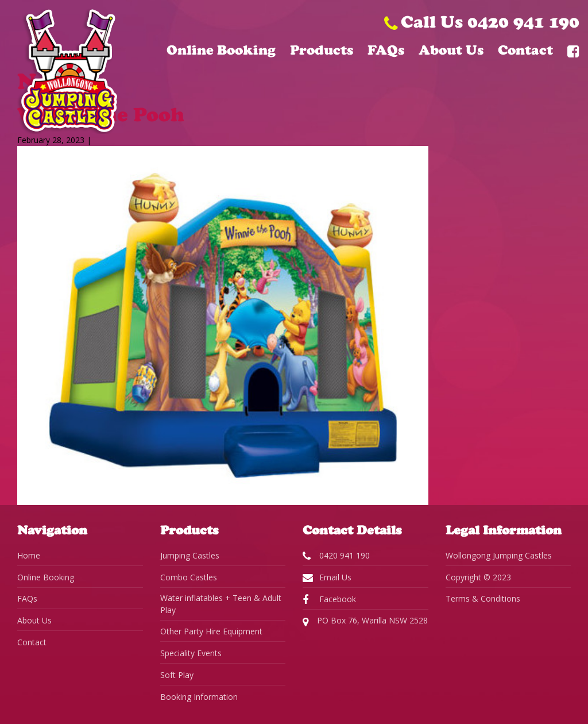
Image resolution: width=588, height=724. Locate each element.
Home (29, 555)
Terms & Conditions (483, 598)
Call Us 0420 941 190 (482, 22)
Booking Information (199, 697)
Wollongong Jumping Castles (499, 555)
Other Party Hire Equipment (211, 631)
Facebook (329, 599)
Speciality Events (191, 653)
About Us (451, 50)
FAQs (386, 50)
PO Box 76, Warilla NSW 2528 (365, 621)
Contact (525, 50)
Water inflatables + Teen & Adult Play (221, 604)
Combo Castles (189, 577)
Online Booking (221, 50)
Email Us (327, 577)
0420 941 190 (336, 556)
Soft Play (177, 675)
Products (322, 50)
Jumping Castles (190, 555)
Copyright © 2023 (478, 577)
